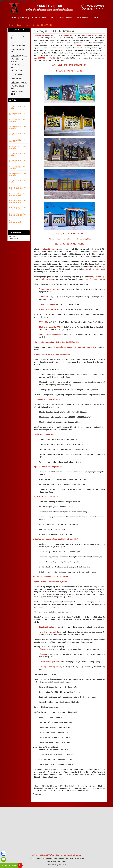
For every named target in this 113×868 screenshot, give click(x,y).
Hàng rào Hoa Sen (18, 46)
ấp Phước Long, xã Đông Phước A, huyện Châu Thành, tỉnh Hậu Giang (59, 858)
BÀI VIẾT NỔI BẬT (83, 18)
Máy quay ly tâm (66, 788)
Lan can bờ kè (16, 75)
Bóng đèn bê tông (18, 71)
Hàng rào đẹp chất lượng (87, 786)
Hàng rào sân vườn (18, 55)
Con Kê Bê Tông (56, 790)
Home (11, 25)
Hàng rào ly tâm (98, 788)
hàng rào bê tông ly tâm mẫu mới (77, 790)
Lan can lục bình (51, 788)
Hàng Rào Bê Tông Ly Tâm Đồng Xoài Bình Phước (17, 188)
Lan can (14, 42)
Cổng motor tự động (18, 82)
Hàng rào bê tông (41, 790)
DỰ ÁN (44, 18)
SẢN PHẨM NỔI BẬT (66, 18)
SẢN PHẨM (34, 18)
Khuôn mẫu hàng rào (82, 788)
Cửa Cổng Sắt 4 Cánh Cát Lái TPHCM (38, 25)
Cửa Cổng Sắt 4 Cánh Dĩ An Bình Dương (17, 107)
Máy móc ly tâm (17, 78)
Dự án (19, 25)
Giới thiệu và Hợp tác (50, 786)
